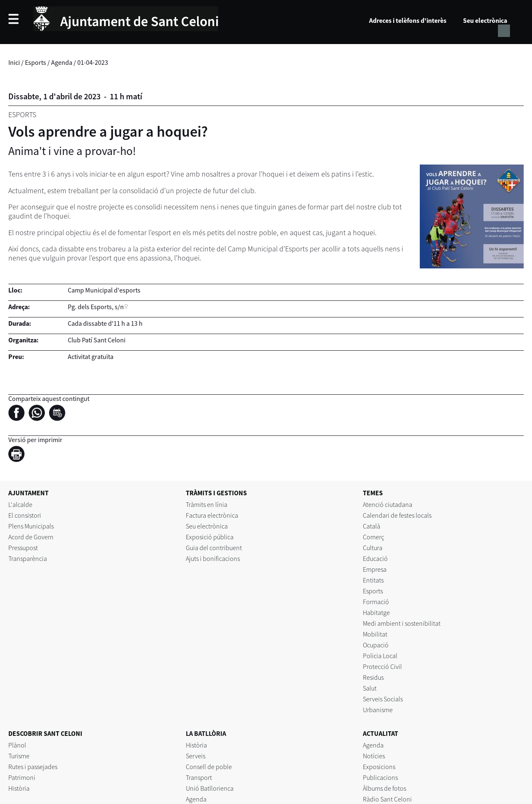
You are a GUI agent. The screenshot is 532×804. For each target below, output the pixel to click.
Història (19, 788)
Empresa (375, 569)
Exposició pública (210, 537)
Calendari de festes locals (397, 515)
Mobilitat (375, 634)
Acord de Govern (31, 537)
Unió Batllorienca (210, 788)
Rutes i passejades (33, 767)
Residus (373, 677)
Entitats (373, 580)
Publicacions (380, 777)
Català (372, 526)
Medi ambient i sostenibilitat (402, 623)
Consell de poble (209, 767)
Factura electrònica (212, 515)
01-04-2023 (93, 62)
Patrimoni (22, 777)
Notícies (374, 756)
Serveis (196, 756)
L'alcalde (20, 504)
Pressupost (23, 548)
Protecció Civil (382, 666)
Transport (199, 777)
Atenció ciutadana (388, 504)
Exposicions (379, 767)
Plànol (17, 745)
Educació (375, 558)
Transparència (28, 558)
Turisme (19, 756)
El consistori (25, 515)
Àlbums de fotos (384, 788)
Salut (370, 688)
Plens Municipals (31, 526)
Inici (14, 62)
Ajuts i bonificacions (213, 558)
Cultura (373, 548)
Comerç (373, 537)
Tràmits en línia (207, 504)
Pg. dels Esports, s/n (96, 307)
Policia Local (380, 656)
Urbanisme (378, 710)
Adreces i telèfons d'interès (408, 20)
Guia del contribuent (214, 548)
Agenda (62, 62)
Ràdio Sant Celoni (387, 799)
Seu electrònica (485, 20)
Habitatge (376, 612)
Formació (376, 602)
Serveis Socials (383, 699)
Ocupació (376, 645)
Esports (36, 62)
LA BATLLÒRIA (206, 733)
